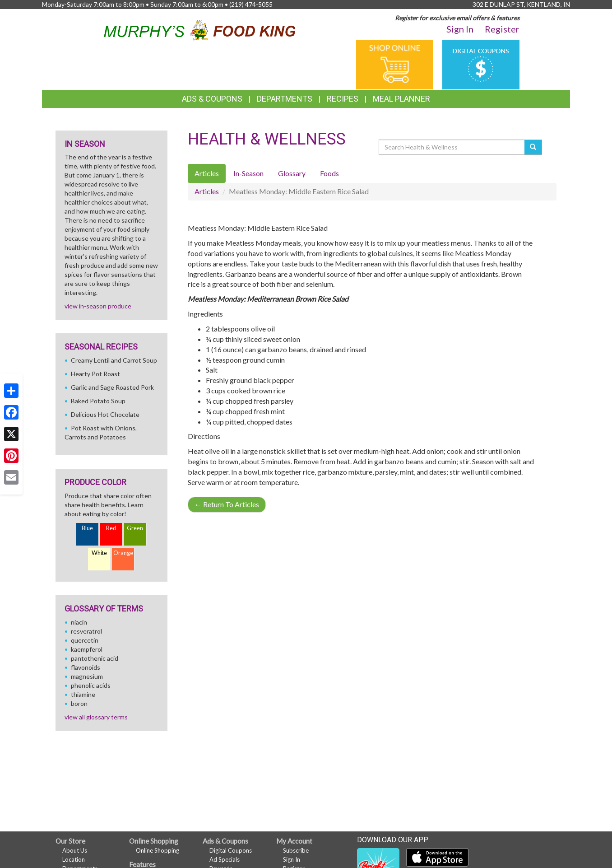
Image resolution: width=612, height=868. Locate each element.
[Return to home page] (200, 29)
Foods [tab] (329, 173)
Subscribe (296, 850)
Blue (87, 528)
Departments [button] (285, 99)
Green (135, 528)
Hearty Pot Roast (95, 374)
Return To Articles (227, 504)
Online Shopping (158, 850)
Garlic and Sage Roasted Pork (112, 387)
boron (79, 703)
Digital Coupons (231, 850)
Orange (123, 553)
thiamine (83, 694)
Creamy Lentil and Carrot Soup (114, 360)
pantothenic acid (95, 658)
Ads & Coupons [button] (212, 99)
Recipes (343, 99)
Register (502, 29)
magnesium (87, 676)
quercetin (85, 640)
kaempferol (87, 649)
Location (74, 859)
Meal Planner (401, 99)
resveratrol (86, 631)
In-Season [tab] (248, 173)
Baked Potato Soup (98, 401)
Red (111, 528)
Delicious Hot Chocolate (105, 414)
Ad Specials (225, 859)
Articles (207, 191)
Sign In (460, 29)
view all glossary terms (96, 717)
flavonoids (86, 667)
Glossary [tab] (292, 173)
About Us (75, 850)
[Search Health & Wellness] (452, 147)
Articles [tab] (207, 173)
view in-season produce (98, 306)
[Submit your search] (533, 147)
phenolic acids (91, 685)
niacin (79, 622)
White (99, 553)
